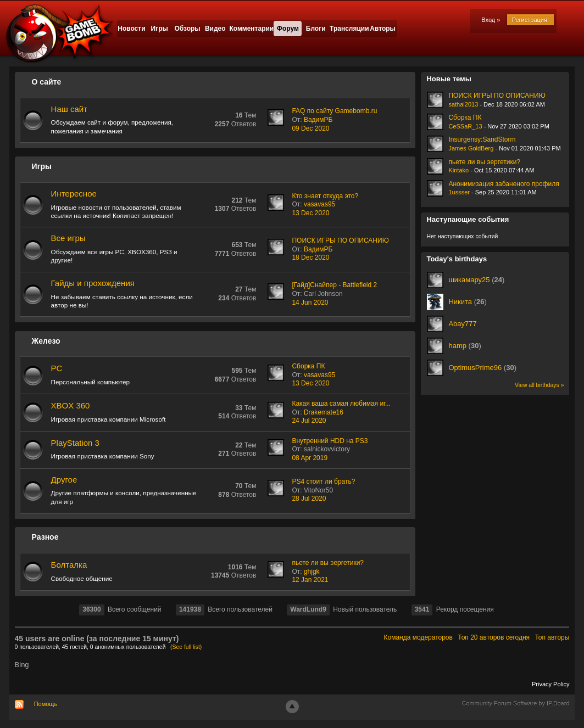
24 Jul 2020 (309, 421)
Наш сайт (69, 109)
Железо (46, 341)
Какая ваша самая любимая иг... (341, 404)
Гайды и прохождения (93, 283)
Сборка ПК (308, 366)
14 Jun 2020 (310, 303)
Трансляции (349, 29)
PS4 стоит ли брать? (323, 481)
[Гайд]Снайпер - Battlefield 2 (334, 285)
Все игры (68, 238)
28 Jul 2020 (309, 499)
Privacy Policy (550, 684)
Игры (160, 29)
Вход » (491, 20)
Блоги (316, 29)
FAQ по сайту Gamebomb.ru (334, 111)
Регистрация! (530, 20)
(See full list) (186, 647)
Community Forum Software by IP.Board (515, 703)
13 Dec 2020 (310, 213)
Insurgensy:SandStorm (482, 139)
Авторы (383, 29)
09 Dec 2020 (310, 128)
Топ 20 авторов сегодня (494, 637)
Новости (131, 29)
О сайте (47, 82)
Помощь (46, 704)
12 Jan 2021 (310, 580)
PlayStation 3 (75, 443)
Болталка (69, 565)
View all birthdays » (539, 385)
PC (57, 368)
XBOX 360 (71, 405)
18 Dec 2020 (310, 257)
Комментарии (251, 29)
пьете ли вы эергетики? (328, 563)
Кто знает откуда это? (325, 196)
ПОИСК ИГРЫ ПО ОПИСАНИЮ (340, 240)
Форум (288, 29)
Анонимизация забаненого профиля (504, 184)
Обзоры (187, 29)
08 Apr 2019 (310, 458)
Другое (64, 480)
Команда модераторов (418, 637)
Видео (215, 29)
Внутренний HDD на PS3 (330, 441)
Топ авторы (552, 637)
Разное (45, 537)
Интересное (74, 194)
